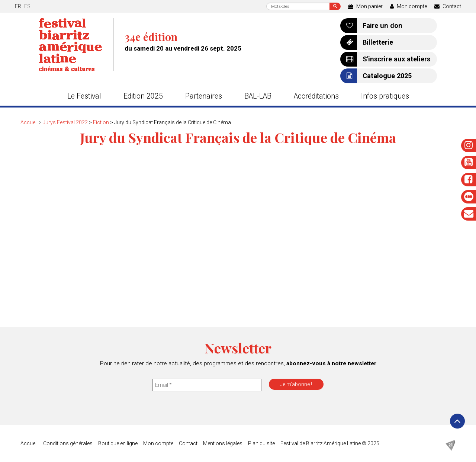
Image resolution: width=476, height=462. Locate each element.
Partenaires (204, 96)
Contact (448, 6)
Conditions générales (68, 443)
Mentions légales (223, 443)
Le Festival (84, 96)
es (27, 6)
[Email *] (207, 385)
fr (18, 6)
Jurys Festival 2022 (65, 122)
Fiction (101, 122)
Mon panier (365, 6)
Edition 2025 (143, 96)
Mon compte (409, 6)
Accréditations (316, 96)
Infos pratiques (385, 96)
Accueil (29, 122)
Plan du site (261, 443)
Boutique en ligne (118, 443)
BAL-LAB (258, 96)
